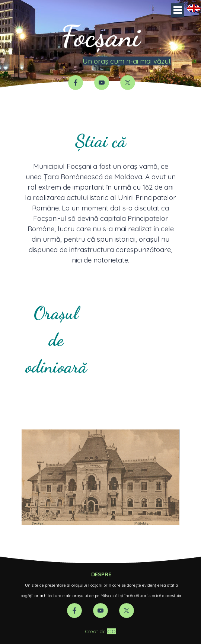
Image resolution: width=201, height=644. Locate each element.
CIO (111, 631)
